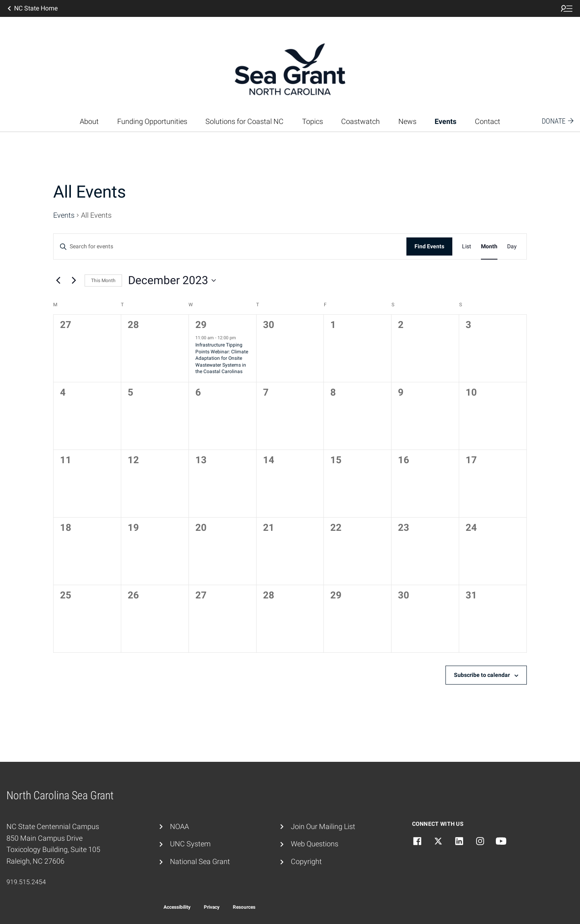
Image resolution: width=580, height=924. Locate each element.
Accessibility (177, 907)
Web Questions (315, 844)
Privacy (212, 907)
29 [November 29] (201, 325)
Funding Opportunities (152, 121)
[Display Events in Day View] (512, 246)
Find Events (429, 246)
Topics (313, 121)
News (407, 121)
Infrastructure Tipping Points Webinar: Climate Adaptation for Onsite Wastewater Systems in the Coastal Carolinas (222, 358)
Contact (488, 121)
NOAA (179, 826)
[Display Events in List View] (467, 246)
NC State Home (32, 8)
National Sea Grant (200, 861)
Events (445, 121)
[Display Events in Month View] (489, 246)
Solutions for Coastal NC (244, 121)
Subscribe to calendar (482, 675)
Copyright (306, 861)
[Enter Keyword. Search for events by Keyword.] (230, 246)
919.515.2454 (26, 882)
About (89, 121)
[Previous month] (58, 280)
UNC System (190, 844)
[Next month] (74, 280)
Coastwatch (360, 121)
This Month (103, 280)
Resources (244, 907)
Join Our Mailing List (323, 826)
